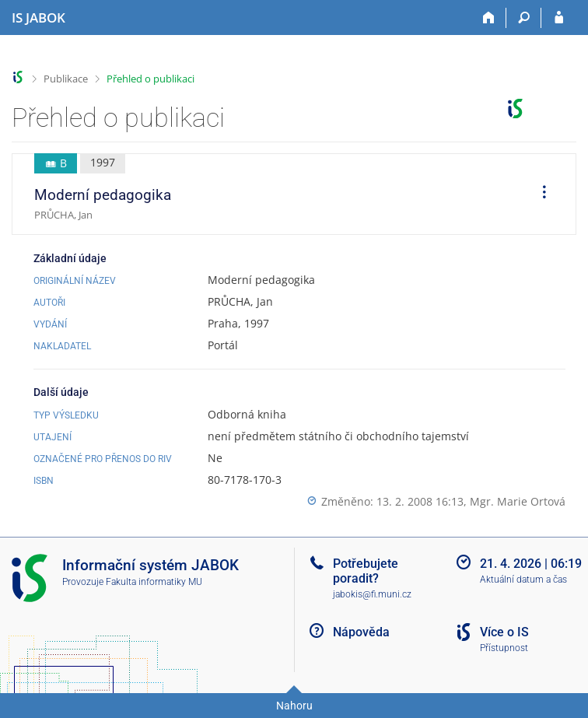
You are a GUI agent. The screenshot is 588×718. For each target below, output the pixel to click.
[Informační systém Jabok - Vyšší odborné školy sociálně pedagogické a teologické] (38, 18)
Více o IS (504, 632)
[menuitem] (539, 194)
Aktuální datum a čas (523, 580)
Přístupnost (504, 648)
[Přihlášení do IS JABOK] (559, 18)
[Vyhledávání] (524, 18)
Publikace (66, 79)
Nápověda (361, 632)
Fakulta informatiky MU (154, 582)
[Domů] (489, 18)
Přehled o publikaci (150, 79)
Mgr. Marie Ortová (518, 501)
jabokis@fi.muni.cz (372, 594)
